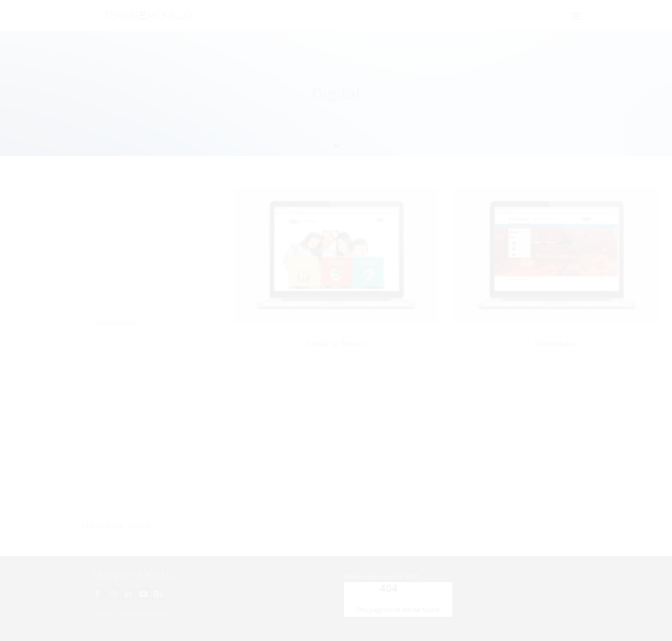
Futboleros (116, 322)
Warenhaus (556, 343)
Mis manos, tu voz (116, 549)
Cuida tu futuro (336, 343)
